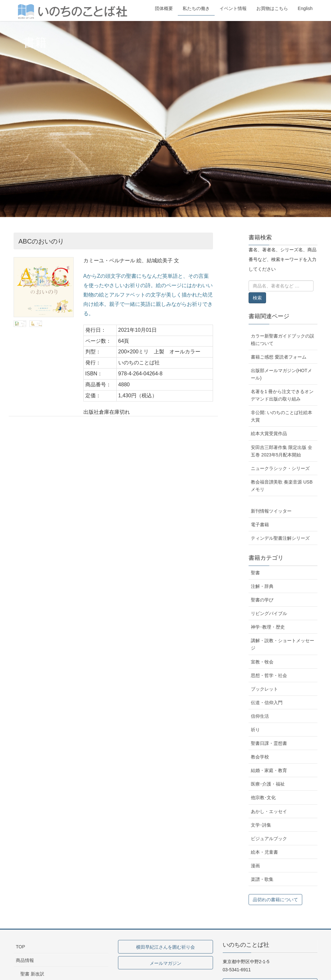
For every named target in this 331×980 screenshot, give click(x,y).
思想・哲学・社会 (269, 675)
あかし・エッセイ (269, 811)
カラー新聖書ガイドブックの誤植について (283, 340)
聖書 (255, 573)
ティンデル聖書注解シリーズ (280, 538)
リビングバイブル (269, 613)
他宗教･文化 (263, 798)
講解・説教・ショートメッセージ (283, 644)
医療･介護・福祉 (268, 784)
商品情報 (25, 960)
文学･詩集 (261, 825)
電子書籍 (260, 525)
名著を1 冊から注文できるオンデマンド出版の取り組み (282, 395)
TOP (21, 947)
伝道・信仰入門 (267, 703)
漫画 (255, 866)
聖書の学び (262, 600)
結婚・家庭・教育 (269, 770)
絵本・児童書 (264, 852)
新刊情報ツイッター (271, 511)
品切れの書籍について (275, 900)
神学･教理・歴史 (268, 627)
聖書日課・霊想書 (269, 743)
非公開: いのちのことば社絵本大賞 (282, 416)
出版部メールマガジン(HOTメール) (281, 374)
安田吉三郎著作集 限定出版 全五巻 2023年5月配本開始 (282, 451)
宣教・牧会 (262, 662)
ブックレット (264, 689)
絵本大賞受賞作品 (269, 433)
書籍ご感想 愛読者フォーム (279, 357)
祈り (255, 730)
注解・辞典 (262, 586)
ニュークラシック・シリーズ (280, 468)
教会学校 (260, 757)
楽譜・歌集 (262, 879)
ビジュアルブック (269, 839)
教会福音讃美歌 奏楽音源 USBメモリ (282, 486)
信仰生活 (260, 716)
